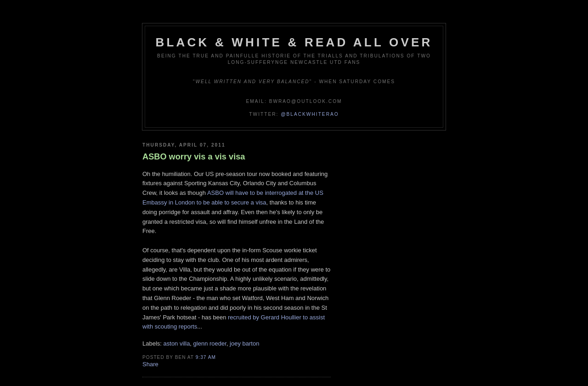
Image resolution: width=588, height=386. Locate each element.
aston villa (177, 343)
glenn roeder (210, 343)
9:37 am (206, 357)
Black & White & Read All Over (294, 42)
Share (150, 364)
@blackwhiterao (310, 114)
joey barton (244, 343)
